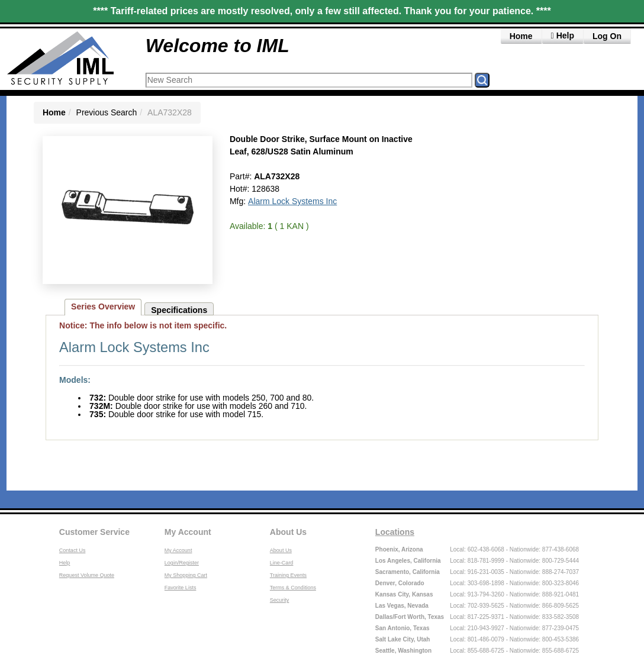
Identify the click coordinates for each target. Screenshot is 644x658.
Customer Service (94, 532)
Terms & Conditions (293, 588)
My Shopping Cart (186, 575)
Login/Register (182, 563)
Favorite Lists (181, 588)
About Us (288, 532)
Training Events (288, 575)
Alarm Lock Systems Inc (292, 201)
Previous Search (107, 112)
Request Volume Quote (87, 575)
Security (280, 600)
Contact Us (73, 550)
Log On (607, 36)
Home (521, 36)
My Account (188, 532)
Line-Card (282, 563)
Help (65, 563)
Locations (395, 532)
